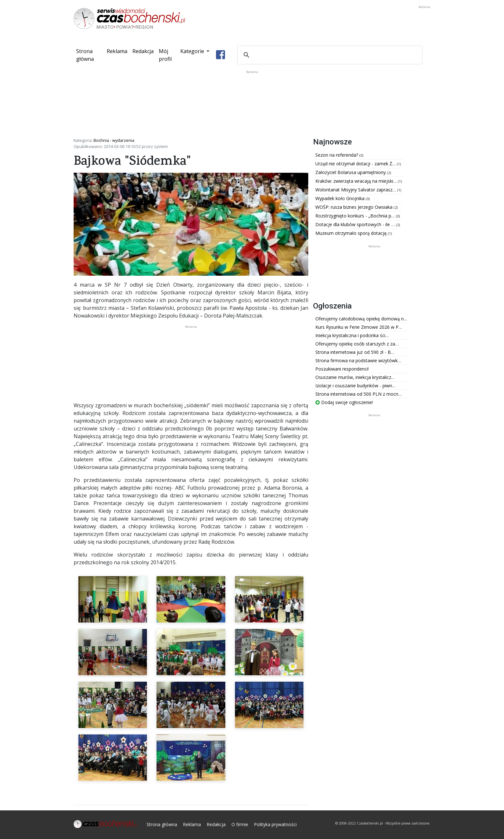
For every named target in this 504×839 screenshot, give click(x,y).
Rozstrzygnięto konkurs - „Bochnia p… (356, 216)
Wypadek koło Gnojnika (341, 198)
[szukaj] (329, 55)
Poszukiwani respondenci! (342, 369)
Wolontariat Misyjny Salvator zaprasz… (356, 190)
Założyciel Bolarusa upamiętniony (351, 172)
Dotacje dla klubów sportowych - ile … (356, 224)
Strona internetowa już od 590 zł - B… (355, 352)
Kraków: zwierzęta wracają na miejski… (357, 181)
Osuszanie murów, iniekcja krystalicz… (355, 377)
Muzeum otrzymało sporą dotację (352, 233)
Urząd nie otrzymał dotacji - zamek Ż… (356, 164)
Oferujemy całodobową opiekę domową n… (361, 319)
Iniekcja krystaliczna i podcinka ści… (352, 335)
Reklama (117, 51)
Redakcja (143, 51)
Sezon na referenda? (337, 155)
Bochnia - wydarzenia (114, 140)
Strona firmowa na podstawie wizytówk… (358, 360)
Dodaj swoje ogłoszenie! (344, 402)
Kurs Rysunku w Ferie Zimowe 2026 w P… (359, 327)
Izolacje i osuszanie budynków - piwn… (355, 386)
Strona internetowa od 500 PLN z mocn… (359, 394)
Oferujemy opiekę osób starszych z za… (357, 344)
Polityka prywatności (275, 824)
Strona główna (90, 55)
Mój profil (165, 55)
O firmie (240, 824)
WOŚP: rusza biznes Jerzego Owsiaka (355, 207)
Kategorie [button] (193, 51)
